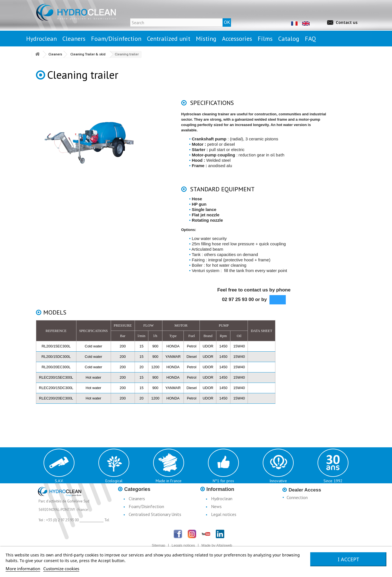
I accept (348, 559)
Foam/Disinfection (146, 506)
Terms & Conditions (230, 530)
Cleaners (137, 499)
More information (23, 569)
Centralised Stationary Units (155, 514)
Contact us (347, 22)
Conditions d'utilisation (232, 522)
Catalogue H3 (224, 538)
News (216, 506)
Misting (136, 522)
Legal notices (224, 514)
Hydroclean (222, 499)
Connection (297, 497)
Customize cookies (61, 569)
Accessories (140, 530)
